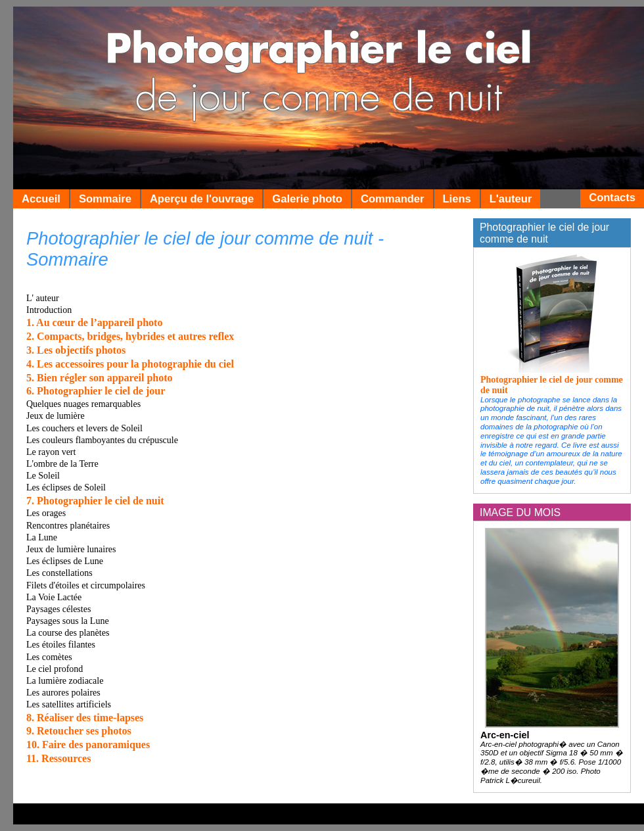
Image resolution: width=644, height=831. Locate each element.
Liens (457, 199)
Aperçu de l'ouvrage (202, 199)
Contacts (612, 198)
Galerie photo (307, 199)
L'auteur (511, 199)
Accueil (41, 199)
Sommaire (105, 199)
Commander (393, 199)
